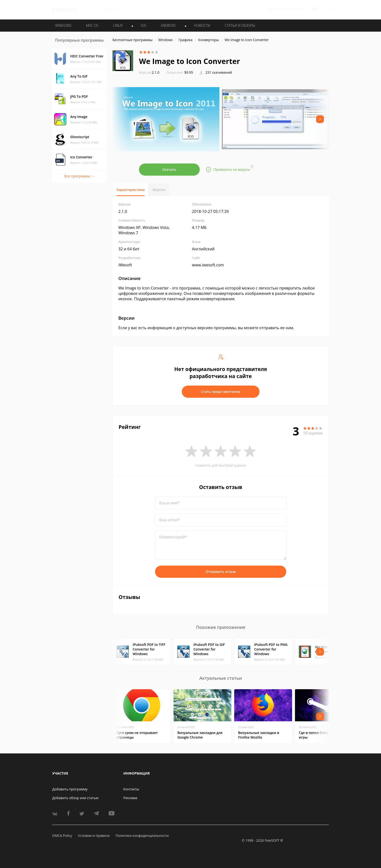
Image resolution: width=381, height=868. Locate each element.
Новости (202, 25)
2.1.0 (149, 72)
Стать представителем (221, 392)
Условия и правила (94, 836)
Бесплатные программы (133, 40)
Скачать (169, 169)
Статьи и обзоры (240, 25)
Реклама (130, 798)
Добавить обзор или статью (75, 798)
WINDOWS (63, 25)
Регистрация (292, 9)
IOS (144, 25)
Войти (273, 9)
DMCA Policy (62, 836)
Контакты (131, 789)
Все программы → (79, 176)
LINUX (118, 25)
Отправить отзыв (221, 572)
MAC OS (92, 25)
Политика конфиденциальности (142, 836)
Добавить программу (70, 789)
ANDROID (168, 25)
